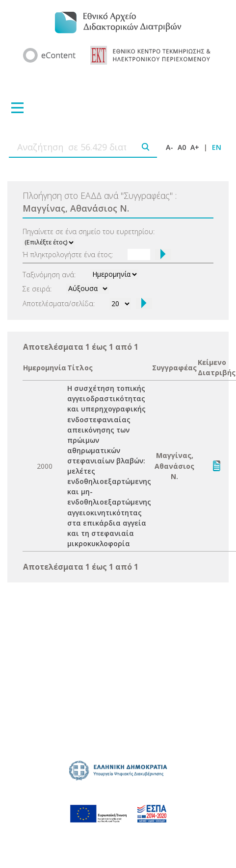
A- (170, 147)
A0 (182, 147)
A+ (195, 147)
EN (217, 147)
